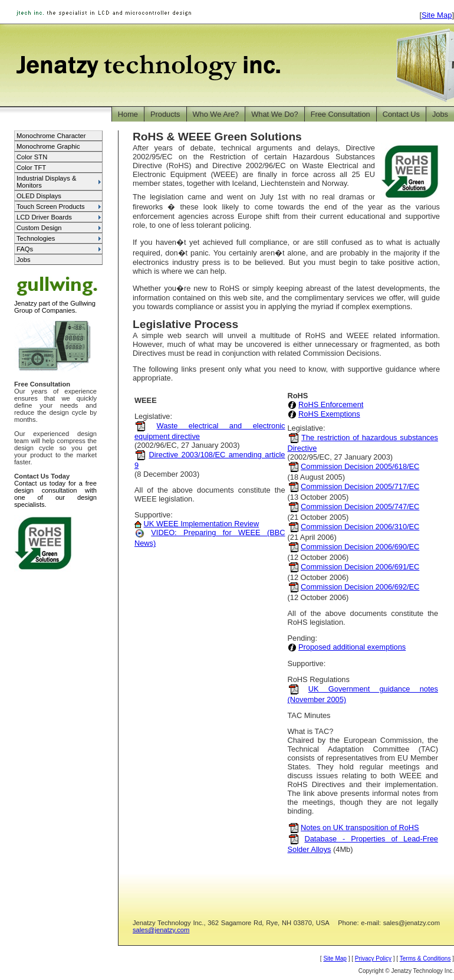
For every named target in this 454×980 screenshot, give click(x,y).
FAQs (25, 249)
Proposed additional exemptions (352, 647)
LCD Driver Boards (44, 217)
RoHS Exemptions (329, 414)
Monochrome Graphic (48, 146)
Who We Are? (216, 114)
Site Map (437, 15)
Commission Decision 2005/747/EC (360, 507)
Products (165, 114)
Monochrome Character (51, 136)
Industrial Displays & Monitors (46, 182)
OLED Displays (39, 196)
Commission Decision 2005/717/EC (360, 486)
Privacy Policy (373, 958)
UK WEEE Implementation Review (202, 524)
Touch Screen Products (51, 207)
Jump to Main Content (419, 5)
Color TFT (31, 168)
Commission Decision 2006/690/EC (360, 547)
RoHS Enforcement (331, 404)
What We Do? (274, 114)
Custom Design (39, 228)
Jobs (440, 114)
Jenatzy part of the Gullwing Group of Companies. (57, 304)
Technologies (36, 238)
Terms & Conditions (425, 958)
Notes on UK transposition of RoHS (360, 827)
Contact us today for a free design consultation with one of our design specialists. (55, 494)
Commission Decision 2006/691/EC (360, 567)
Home (128, 114)
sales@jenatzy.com (161, 930)
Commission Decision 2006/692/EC (360, 587)
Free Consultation (340, 114)
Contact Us (401, 114)
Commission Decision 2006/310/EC (360, 527)
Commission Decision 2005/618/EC (360, 466)
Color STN (32, 157)
